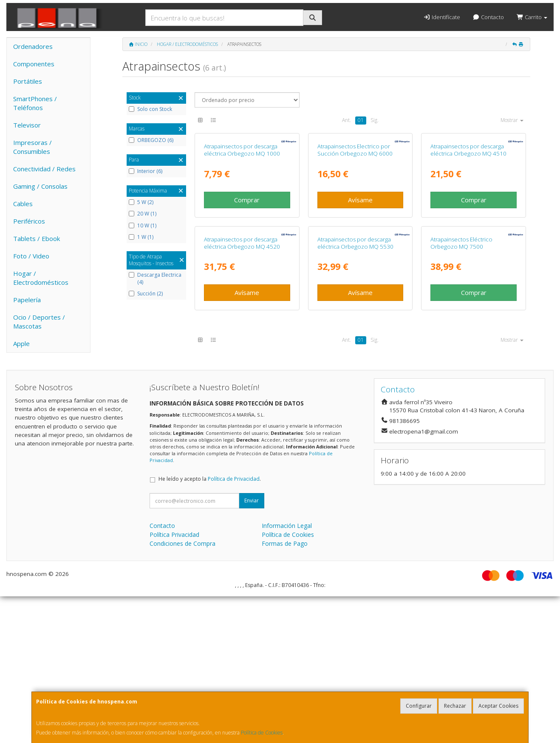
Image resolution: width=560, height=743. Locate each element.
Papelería (27, 300)
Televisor (27, 125)
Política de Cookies (262, 733)
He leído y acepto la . (210, 625)
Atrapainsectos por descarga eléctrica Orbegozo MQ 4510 (468, 231)
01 (361, 120)
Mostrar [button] (512, 120)
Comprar (247, 280)
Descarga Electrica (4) (155, 279)
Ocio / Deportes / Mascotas (39, 322)
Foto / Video (31, 256)
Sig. (375, 120)
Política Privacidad (174, 681)
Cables (23, 204)
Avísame (360, 280)
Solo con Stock (150, 109)
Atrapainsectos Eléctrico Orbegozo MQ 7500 (461, 404)
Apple (21, 343)
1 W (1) (141, 237)
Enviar (252, 647)
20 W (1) (143, 214)
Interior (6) (146, 171)
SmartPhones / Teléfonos (35, 103)
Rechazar (455, 706)
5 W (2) (141, 202)
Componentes (34, 64)
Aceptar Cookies (498, 706)
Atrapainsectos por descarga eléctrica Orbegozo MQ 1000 (242, 231)
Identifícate (441, 17)
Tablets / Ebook (37, 238)
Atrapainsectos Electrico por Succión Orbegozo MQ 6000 (355, 231)
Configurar (419, 706)
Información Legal (287, 672)
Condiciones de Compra (182, 690)
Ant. (346, 120)
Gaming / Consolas (40, 186)
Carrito (532, 17)
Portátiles (28, 81)
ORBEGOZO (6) (151, 140)
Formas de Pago (285, 690)
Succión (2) (146, 294)
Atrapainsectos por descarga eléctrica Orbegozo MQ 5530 (355, 404)
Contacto (488, 17)
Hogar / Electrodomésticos (41, 278)
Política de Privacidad (234, 625)
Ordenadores (33, 46)
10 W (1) (143, 226)
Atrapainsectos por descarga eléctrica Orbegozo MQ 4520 (242, 404)
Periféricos (29, 221)
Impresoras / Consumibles (33, 147)
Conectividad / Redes (44, 169)
